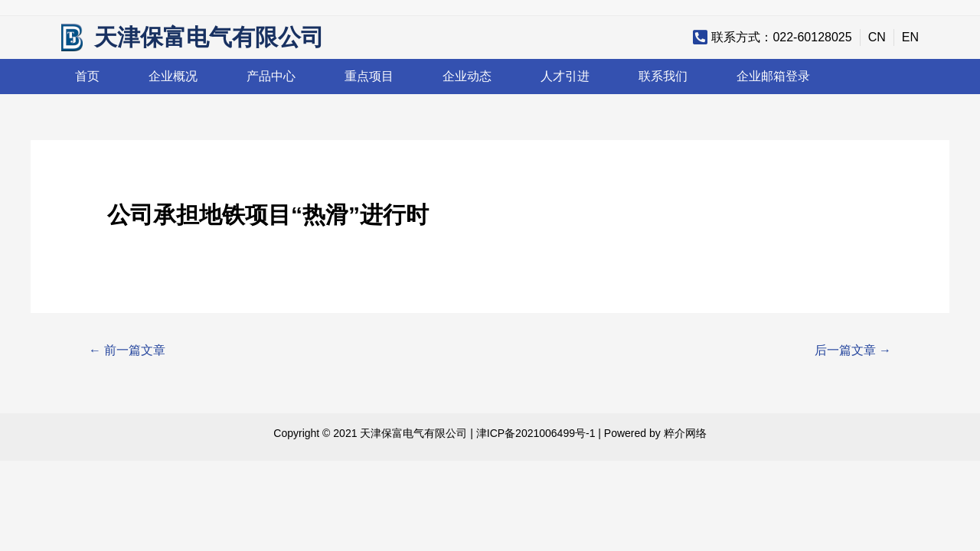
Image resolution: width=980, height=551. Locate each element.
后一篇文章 (853, 350)
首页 (87, 76)
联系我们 (663, 76)
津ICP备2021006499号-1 (536, 433)
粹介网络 (685, 433)
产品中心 (271, 76)
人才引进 (565, 76)
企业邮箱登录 (773, 76)
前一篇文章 (127, 350)
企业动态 (467, 76)
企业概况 (173, 76)
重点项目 (369, 76)
